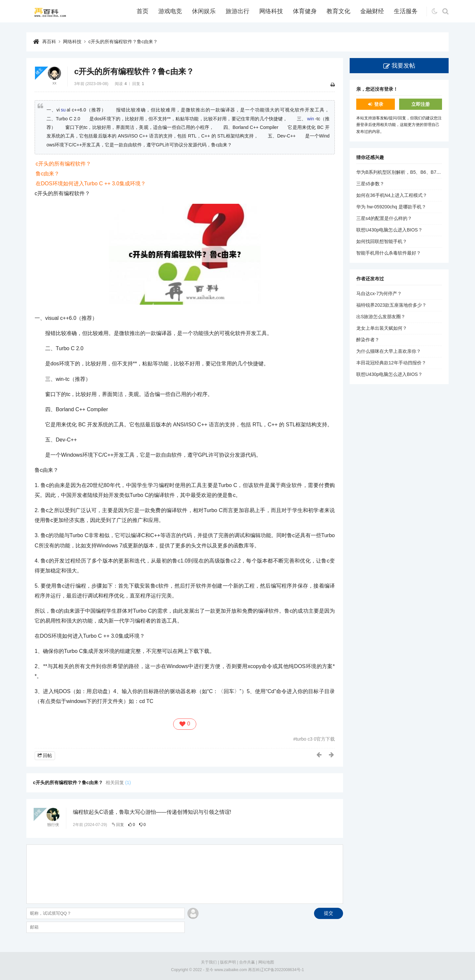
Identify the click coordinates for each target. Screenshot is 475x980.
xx (54, 83)
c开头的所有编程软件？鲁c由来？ (123, 42)
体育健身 (305, 11)
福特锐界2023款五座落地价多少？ (391, 305)
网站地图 (266, 962)
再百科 (49, 42)
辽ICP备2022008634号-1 (282, 970)
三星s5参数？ (370, 184)
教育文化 (338, 11)
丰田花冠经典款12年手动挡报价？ (391, 363)
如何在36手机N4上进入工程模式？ (392, 195)
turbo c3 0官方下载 (315, 739)
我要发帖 (403, 66)
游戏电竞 (170, 11)
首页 (142, 11)
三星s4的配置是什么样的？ (384, 218)
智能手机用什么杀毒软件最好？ (389, 253)
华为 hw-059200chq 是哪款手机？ (391, 207)
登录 (379, 104)
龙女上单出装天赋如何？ (382, 328)
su (63, 110)
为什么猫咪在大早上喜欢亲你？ (389, 351)
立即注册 (421, 104)
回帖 (47, 755)
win (311, 119)
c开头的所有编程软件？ (63, 164)
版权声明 (228, 962)
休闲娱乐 (204, 11)
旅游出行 (237, 11)
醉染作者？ (368, 340)
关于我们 (209, 962)
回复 (120, 825)
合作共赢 (247, 962)
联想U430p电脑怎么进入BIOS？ (389, 230)
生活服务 (406, 11)
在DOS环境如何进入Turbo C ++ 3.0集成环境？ (91, 184)
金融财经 (372, 11)
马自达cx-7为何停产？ (379, 293)
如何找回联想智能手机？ (382, 241)
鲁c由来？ (47, 174)
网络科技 (271, 11)
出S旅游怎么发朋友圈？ (381, 317)
